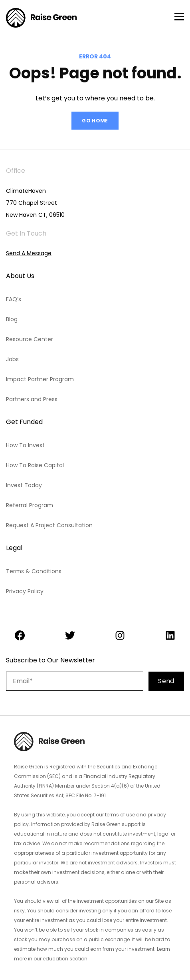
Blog (12, 319)
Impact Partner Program (40, 379)
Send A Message (29, 253)
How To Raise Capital (35, 465)
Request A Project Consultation (49, 525)
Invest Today (24, 485)
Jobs (12, 359)
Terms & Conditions (34, 571)
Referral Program (30, 505)
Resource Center (30, 339)
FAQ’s (14, 299)
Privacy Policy (25, 591)
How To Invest (25, 445)
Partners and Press (32, 399)
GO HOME (95, 121)
